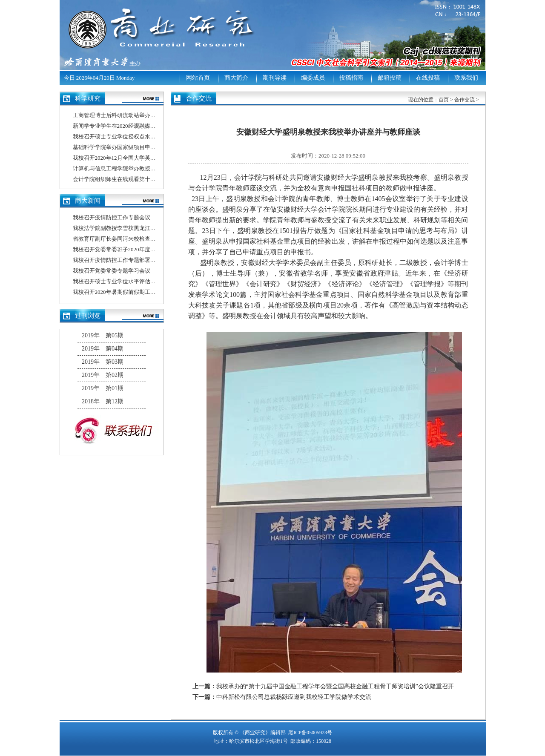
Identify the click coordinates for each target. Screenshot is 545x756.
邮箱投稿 (390, 78)
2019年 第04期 (103, 349)
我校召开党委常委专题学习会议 (112, 271)
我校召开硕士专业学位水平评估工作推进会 (125, 281)
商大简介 (236, 78)
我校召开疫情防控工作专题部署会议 (117, 260)
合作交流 (465, 100)
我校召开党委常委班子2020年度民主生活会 (125, 249)
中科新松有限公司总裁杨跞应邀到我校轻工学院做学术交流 (294, 697)
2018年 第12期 (103, 401)
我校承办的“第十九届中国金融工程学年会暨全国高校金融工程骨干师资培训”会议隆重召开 (335, 686)
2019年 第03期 (103, 362)
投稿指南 (351, 78)
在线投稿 (428, 78)
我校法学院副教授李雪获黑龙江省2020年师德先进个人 (139, 228)
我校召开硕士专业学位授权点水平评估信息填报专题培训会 (145, 137)
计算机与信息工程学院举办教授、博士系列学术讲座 (136, 168)
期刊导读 (275, 78)
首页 (444, 100)
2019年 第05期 (103, 335)
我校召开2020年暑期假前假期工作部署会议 (125, 292)
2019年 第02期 (103, 375)
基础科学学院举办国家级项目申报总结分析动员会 (134, 147)
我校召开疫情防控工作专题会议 (112, 217)
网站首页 (198, 78)
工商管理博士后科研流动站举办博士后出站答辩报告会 (139, 115)
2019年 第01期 (103, 388)
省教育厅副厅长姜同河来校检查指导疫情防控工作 (134, 239)
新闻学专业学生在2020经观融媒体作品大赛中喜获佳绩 (139, 126)
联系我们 (466, 78)
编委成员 (313, 78)
